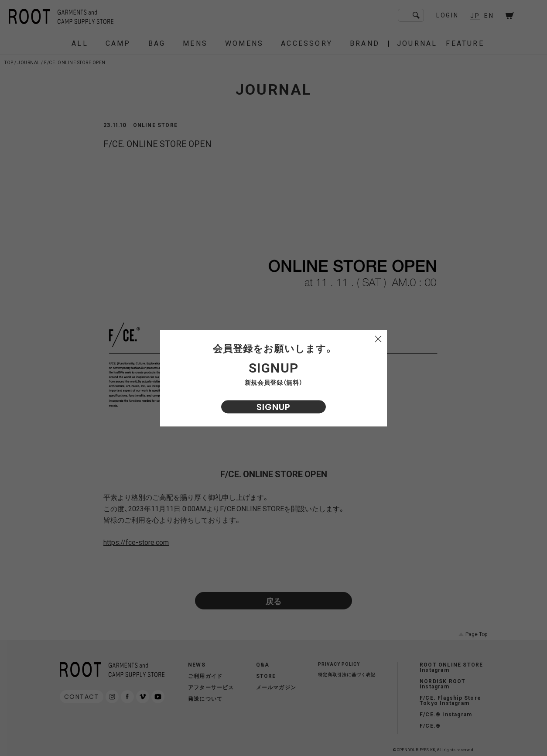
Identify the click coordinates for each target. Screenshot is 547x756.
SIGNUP (273, 407)
